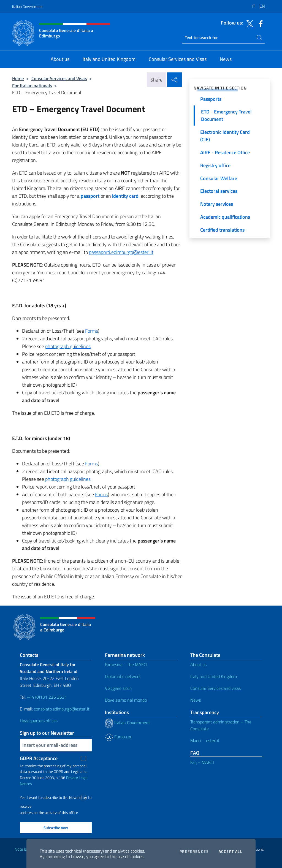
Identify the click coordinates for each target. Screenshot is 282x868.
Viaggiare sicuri (118, 688)
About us (198, 664)
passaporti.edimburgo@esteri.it (121, 252)
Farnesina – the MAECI (126, 664)
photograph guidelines (68, 346)
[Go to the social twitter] (248, 23)
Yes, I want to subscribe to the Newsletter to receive (56, 798)
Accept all (231, 851)
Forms (92, 331)
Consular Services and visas (215, 688)
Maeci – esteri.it (205, 740)
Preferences (194, 851)
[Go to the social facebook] (259, 23)
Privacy (72, 778)
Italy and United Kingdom (214, 676)
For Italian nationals (32, 86)
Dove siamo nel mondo (126, 700)
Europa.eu (119, 737)
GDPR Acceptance (39, 758)
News (196, 700)
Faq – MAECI (202, 762)
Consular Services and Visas (59, 78)
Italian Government (27, 6)
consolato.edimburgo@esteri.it (62, 709)
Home (18, 78)
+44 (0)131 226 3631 (47, 697)
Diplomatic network (123, 676)
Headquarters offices (39, 721)
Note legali (24, 849)
